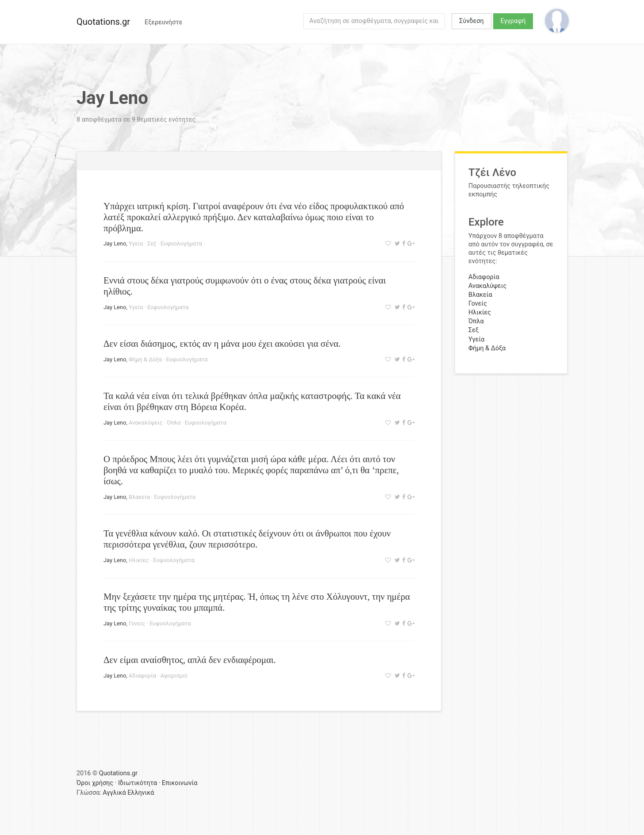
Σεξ (152, 243)
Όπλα (174, 423)
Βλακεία (139, 497)
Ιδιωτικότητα (138, 783)
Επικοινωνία (180, 783)
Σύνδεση (471, 21)
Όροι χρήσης (95, 783)
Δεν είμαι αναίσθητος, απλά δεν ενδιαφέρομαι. (190, 660)
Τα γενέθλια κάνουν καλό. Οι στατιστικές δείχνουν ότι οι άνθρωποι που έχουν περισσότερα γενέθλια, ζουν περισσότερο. (247, 539)
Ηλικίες (139, 560)
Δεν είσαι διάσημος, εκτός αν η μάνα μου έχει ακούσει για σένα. (222, 343)
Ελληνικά (141, 793)
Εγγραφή (513, 21)
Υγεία (136, 243)
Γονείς (137, 623)
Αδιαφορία (142, 676)
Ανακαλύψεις (146, 423)
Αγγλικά (114, 793)
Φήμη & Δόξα (145, 359)
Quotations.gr (103, 22)
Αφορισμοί (174, 676)
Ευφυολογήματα (181, 243)
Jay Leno (115, 243)
